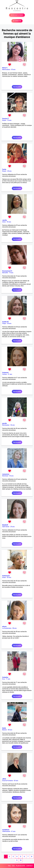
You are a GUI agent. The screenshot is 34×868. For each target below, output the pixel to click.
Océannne (5, 373)
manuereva (6, 474)
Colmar (5, 374)
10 (21, 860)
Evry (4, 679)
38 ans (9, 323)
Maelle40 (5, 525)
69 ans (16, 781)
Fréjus (4, 323)
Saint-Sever (6, 527)
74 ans (11, 273)
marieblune (6, 830)
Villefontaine (6, 831)
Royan (4, 120)
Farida (4, 169)
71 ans (8, 679)
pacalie (4, 423)
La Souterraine (7, 628)
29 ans (12, 527)
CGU (13, 866)
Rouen (4, 171)
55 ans (13, 69)
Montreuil (5, 476)
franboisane (6, 576)
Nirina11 (5, 68)
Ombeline (5, 677)
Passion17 (6, 119)
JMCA (4, 779)
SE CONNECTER (17, 21)
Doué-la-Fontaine (8, 781)
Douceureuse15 (7, 271)
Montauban (6, 425)
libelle (4, 728)
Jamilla (5, 220)
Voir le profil (17, 87)
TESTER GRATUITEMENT (17, 15)
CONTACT (29, 866)
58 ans (14, 628)
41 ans (13, 831)
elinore (4, 627)
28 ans (9, 171)
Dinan (4, 577)
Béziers (5, 730)
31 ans (10, 374)
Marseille (5, 273)
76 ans (9, 120)
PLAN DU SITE (21, 866)
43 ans (11, 476)
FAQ (9, 866)
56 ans (13, 425)
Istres (4, 222)
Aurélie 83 (5, 322)
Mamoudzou (6, 69)
